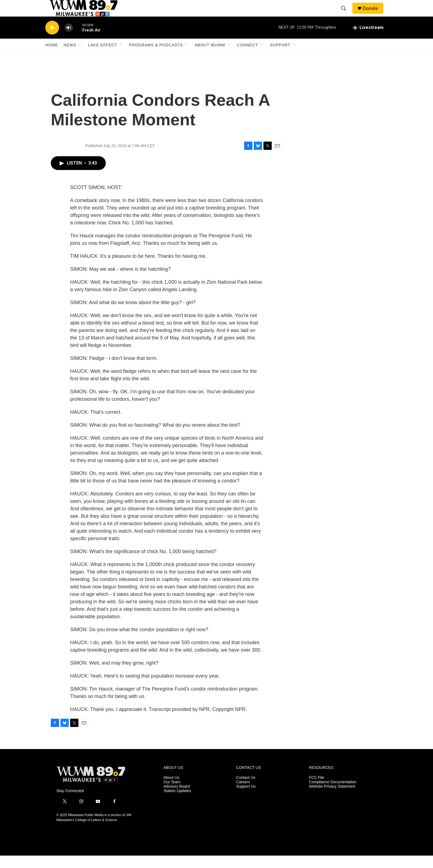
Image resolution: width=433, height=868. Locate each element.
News (70, 57)
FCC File (317, 790)
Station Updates (177, 803)
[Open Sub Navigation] (80, 57)
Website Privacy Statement (332, 799)
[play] (52, 40)
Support (280, 57)
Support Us (246, 799)
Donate (374, 14)
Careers (243, 794)
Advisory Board (177, 799)
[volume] (69, 40)
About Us (171, 790)
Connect (247, 57)
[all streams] (368, 40)
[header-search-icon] (346, 15)
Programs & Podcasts (156, 57)
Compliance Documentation (333, 794)
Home (52, 57)
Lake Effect (103, 57)
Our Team (172, 794)
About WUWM (210, 57)
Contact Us (246, 790)
